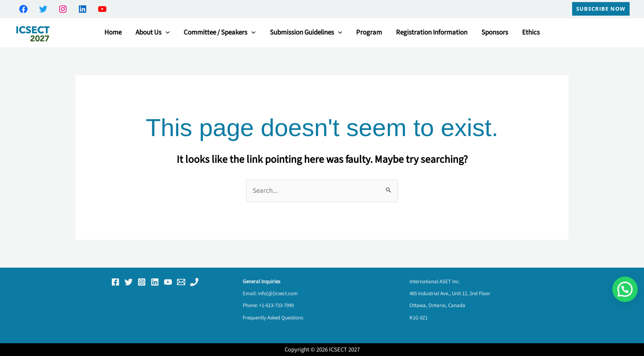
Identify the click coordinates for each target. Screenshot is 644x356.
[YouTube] (168, 282)
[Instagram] (142, 282)
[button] (601, 9)
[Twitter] (129, 282)
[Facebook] (115, 282)
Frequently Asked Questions (273, 318)
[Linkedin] (155, 282)
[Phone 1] (194, 282)
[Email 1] (181, 282)
